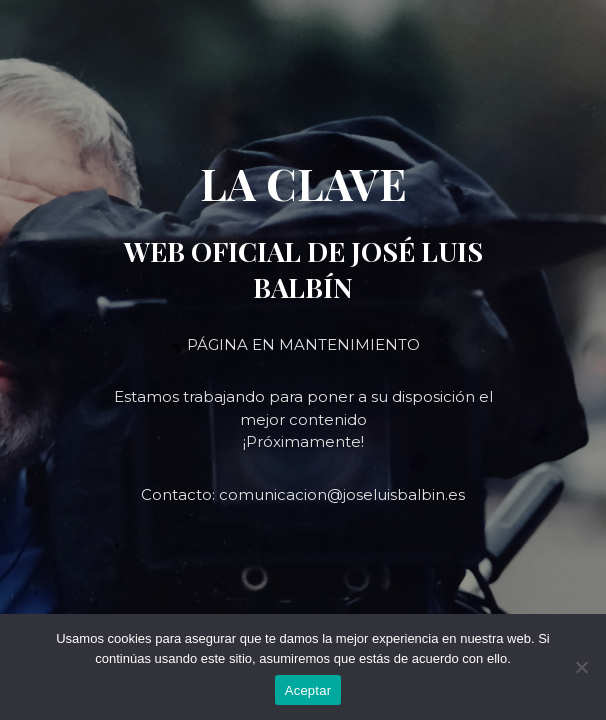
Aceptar (308, 690)
